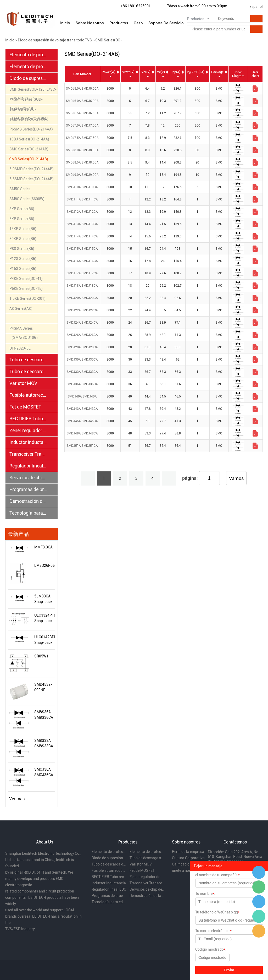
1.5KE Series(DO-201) (27, 298)
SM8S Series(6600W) (27, 199)
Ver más (17, 799)
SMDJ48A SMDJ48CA (82, 433)
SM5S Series (20, 189)
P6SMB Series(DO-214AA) (31, 129)
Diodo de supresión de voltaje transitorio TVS (55, 40)
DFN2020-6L (20, 348)
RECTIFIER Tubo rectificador (28, 419)
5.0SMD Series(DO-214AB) (32, 169)
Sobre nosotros (90, 23)
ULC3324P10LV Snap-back (45, 618)
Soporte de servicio (166, 23)
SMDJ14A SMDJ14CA (82, 236)
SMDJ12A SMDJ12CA (82, 212)
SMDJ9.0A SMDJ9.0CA (82, 175)
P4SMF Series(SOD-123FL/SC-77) (26, 101)
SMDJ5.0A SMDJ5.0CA (82, 89)
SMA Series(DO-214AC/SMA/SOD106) (28, 111)
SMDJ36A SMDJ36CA (82, 384)
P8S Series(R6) (22, 249)
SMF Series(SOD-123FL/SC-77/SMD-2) (33, 91)
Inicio (65, 23)
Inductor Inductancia (28, 442)
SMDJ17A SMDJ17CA (82, 273)
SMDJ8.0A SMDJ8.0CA (82, 150)
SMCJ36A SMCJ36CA (44, 772)
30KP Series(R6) (23, 239)
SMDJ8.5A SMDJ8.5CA (82, 162)
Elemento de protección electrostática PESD (28, 66)
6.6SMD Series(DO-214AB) (32, 179)
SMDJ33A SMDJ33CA (82, 372)
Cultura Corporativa (188, 858)
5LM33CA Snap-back (43, 599)
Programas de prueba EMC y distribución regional (28, 489)
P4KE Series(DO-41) (26, 279)
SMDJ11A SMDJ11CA (82, 199)
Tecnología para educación (28, 513)
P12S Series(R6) (23, 259)
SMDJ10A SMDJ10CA (82, 187)
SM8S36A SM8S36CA (44, 715)
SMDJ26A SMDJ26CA (82, 335)
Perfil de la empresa (188, 852)
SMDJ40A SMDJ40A (82, 396)
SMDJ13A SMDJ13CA (82, 224)
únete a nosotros (186, 870)
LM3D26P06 (44, 565)
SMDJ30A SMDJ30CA (82, 360)
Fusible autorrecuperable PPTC (28, 395)
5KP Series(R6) (22, 219)
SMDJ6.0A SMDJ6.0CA (82, 101)
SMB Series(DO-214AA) (29, 119)
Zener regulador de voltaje (28, 430)
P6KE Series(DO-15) (26, 288)
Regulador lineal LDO (28, 466)
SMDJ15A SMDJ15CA (82, 249)
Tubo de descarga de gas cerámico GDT (28, 371)
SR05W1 (41, 656)
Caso (138, 23)
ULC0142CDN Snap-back (45, 640)
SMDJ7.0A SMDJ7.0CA (82, 126)
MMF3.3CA (43, 547)
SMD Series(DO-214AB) (29, 159)
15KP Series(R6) (23, 229)
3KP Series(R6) (22, 209)
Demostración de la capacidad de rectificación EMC (28, 501)
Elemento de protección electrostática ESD (28, 55)
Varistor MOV (23, 383)
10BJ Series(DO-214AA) (29, 139)
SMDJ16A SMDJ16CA (82, 261)
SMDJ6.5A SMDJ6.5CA (82, 113)
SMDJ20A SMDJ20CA (82, 298)
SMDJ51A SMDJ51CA (82, 446)
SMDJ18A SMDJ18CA (82, 286)
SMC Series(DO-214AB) (29, 149)
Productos (119, 23)
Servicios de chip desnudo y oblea (28, 478)
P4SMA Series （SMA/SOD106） (25, 330)
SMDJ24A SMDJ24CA (82, 323)
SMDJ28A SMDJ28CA (82, 347)
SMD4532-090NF (43, 687)
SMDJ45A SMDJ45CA (82, 421)
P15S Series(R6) (23, 269)
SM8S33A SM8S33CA (44, 743)
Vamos (236, 478)
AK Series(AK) (21, 308)
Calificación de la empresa (189, 864)
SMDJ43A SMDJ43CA (82, 409)
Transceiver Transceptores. (28, 454)
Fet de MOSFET (25, 407)
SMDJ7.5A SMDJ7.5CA (82, 138)
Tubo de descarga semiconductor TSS (28, 360)
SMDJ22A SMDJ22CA (82, 310)
